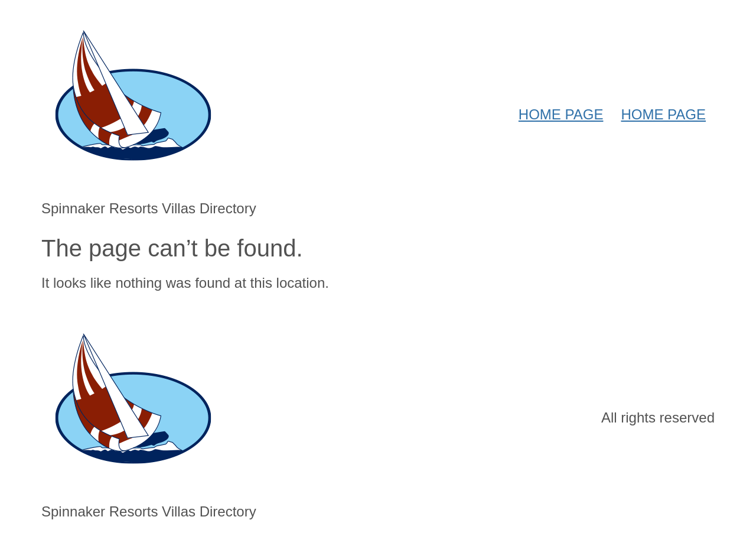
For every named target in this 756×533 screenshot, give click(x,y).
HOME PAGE (561, 114)
